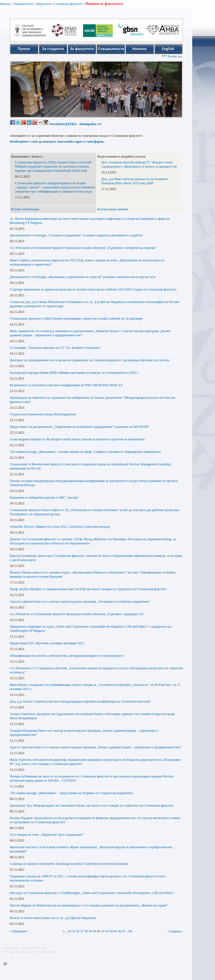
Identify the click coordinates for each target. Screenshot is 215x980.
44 (111, 931)
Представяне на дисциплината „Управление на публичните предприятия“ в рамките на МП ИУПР (79, 427)
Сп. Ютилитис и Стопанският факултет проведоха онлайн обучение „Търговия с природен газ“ (77, 614)
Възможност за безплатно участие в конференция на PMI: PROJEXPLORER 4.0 (66, 385)
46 (119, 931)
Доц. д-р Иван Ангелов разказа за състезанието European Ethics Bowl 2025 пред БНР (135, 181)
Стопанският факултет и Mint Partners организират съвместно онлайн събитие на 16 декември (76, 319)
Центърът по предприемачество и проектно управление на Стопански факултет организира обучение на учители (90, 360)
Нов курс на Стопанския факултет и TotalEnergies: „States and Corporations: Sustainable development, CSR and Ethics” (92, 893)
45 (115, 931)
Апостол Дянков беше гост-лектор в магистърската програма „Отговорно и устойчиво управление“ (80, 602)
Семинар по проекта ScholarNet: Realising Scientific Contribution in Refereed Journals (69, 864)
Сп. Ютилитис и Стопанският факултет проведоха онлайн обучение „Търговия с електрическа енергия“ (83, 248)
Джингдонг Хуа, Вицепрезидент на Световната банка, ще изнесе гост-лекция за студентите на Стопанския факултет (92, 805)
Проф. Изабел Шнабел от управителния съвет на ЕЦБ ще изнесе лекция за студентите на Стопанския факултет (88, 589)
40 (94, 931)
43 (107, 931)
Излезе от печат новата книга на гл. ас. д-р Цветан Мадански (53, 918)
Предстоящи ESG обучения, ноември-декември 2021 (47, 643)
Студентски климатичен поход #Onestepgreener (43, 414)
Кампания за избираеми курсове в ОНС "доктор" (44, 497)
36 (78, 931)
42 (103, 931)
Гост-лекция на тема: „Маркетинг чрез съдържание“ (47, 835)
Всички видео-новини (113, 209)
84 (130, 931)
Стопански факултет (68, 4)
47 (124, 931)
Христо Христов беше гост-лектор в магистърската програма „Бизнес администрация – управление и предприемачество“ (96, 747)
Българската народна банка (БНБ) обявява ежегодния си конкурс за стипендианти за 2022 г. (74, 373)
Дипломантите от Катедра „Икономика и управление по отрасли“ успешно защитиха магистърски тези (82, 277)
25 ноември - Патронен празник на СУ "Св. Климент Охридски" (55, 348)
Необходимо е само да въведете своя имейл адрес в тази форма (57, 142)
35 (74, 931)
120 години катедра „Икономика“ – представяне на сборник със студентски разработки (71, 793)
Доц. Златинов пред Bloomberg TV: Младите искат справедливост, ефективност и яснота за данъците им (139, 164)
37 (82, 931)
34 (69, 931)
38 (86, 931)
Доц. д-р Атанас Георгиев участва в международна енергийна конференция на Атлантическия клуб (80, 701)
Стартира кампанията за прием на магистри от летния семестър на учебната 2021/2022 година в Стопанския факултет (93, 289)
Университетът (23, 4)
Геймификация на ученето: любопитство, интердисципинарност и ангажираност (67, 656)
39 (90, 931)
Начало (5, 4)
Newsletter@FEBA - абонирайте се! (75, 124)
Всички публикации (25, 209)
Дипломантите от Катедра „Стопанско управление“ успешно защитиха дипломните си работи (76, 235)
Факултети (44, 4)
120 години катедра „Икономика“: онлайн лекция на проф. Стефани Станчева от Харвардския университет (85, 452)
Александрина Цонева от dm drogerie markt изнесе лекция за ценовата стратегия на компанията (77, 439)
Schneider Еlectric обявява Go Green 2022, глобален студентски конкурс (60, 527)
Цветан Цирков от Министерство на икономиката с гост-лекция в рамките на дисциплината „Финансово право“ (89, 905)
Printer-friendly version (6, 964)
